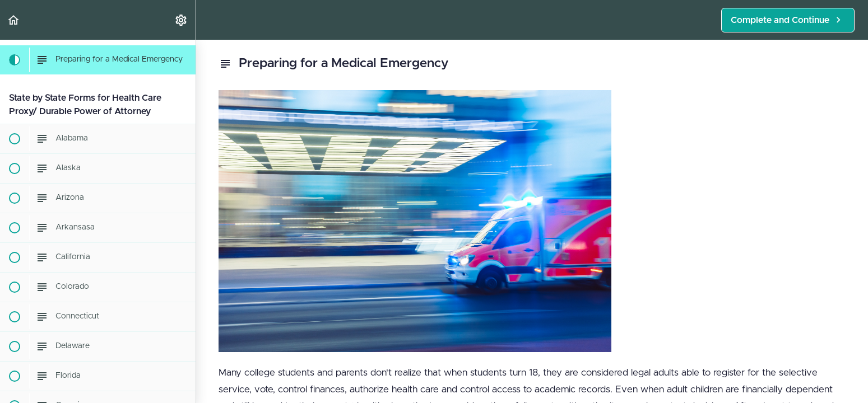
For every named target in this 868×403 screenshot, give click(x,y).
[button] (14, 20)
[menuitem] (182, 20)
